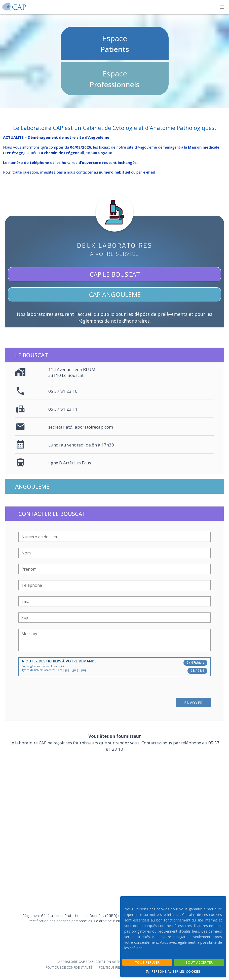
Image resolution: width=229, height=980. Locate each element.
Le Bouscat (32, 355)
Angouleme (32, 486)
